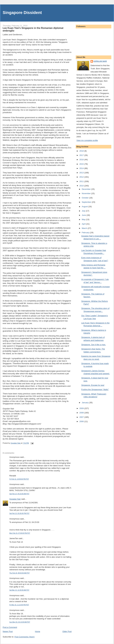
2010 (82, 186)
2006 (82, 421)
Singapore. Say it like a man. (93, 345)
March (85, 228)
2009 (82, 408)
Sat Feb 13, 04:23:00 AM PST (19, 494)
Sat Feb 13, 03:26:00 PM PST (19, 513)
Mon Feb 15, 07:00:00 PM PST (20, 533)
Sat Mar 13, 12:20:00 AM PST (19, 590)
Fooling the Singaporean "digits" (95, 389)
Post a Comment (10, 627)
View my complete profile (87, 140)
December (87, 189)
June (84, 215)
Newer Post (8, 631)
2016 (82, 160)
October (85, 198)
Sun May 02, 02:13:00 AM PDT (20, 622)
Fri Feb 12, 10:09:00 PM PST (19, 479)
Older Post (67, 631)
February (86, 233)
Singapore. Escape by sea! (93, 385)
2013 (82, 173)
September (87, 202)
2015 (82, 164)
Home (38, 631)
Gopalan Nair (15, 499)
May (84, 219)
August (85, 207)
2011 (82, 181)
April (84, 224)
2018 (82, 151)
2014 (82, 168)
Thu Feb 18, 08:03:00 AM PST (20, 573)
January (85, 403)
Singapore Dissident (22, 13)
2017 (82, 155)
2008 (82, 413)
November (87, 193)
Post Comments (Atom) (25, 637)
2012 (82, 177)
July (84, 211)
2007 (82, 417)
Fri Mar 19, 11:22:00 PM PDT (19, 605)
